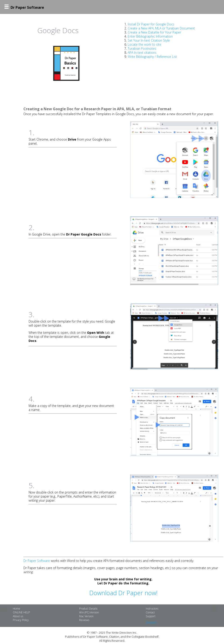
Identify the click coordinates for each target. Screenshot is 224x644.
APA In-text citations (142, 53)
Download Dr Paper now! (123, 593)
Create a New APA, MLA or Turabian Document (161, 28)
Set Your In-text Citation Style (149, 40)
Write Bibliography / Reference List (152, 57)
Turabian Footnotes (142, 48)
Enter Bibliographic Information (150, 36)
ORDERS (151, 623)
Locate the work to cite (144, 44)
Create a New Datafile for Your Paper (154, 32)
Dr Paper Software (37, 561)
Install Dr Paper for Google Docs (151, 24)
